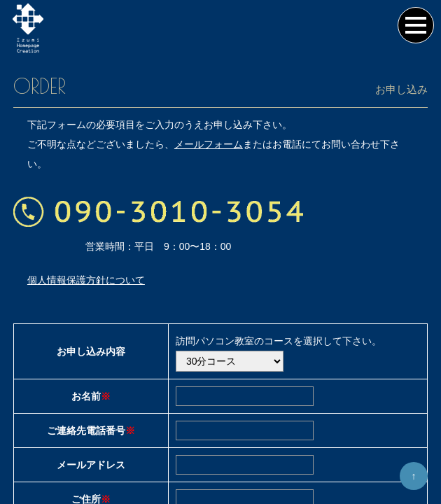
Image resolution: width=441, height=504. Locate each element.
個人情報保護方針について (86, 288)
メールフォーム (209, 153)
